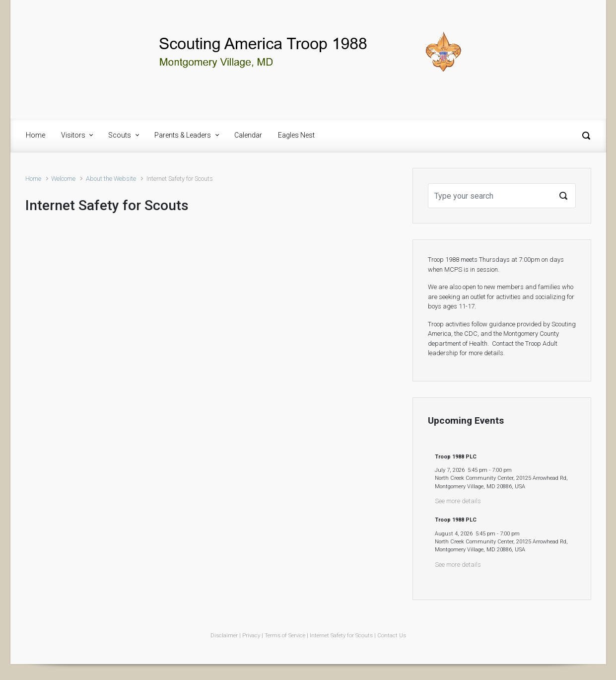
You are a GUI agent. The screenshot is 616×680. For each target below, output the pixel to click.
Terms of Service (285, 636)
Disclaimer (224, 636)
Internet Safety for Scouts (341, 636)
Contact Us (392, 636)
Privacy (251, 636)
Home (33, 179)
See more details (458, 501)
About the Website (111, 179)
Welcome (63, 179)
